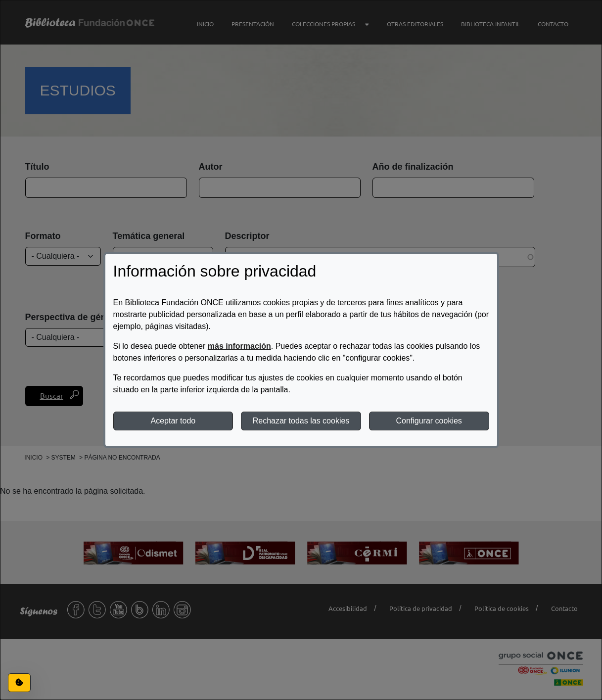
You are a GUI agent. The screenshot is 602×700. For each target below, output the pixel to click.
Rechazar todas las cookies (301, 421)
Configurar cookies (429, 421)
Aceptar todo (173, 421)
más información (239, 346)
